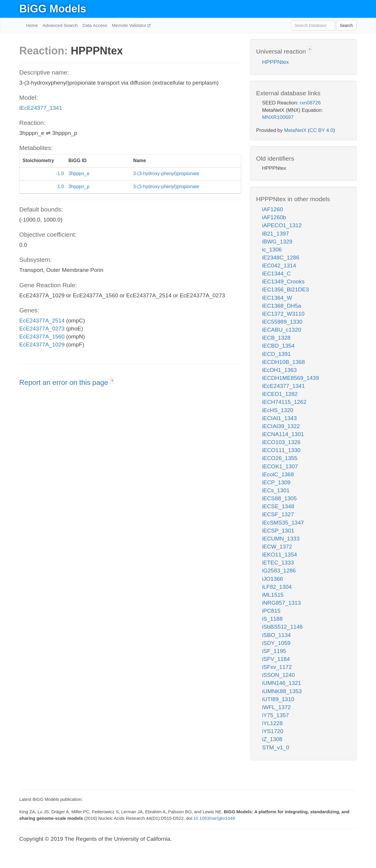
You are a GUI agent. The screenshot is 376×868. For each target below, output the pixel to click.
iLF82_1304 (277, 587)
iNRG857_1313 (281, 603)
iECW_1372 (277, 547)
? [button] (112, 381)
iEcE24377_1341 (41, 108)
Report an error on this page (65, 382)
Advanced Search (60, 25)
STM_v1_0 (276, 747)
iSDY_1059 (276, 643)
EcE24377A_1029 (42, 345)
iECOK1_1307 (280, 466)
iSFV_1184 (276, 659)
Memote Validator (130, 25)
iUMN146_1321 (282, 683)
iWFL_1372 (276, 707)
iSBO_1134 (276, 635)
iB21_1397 (275, 234)
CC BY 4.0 (321, 130)
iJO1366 (273, 579)
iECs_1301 (276, 490)
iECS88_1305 (279, 498)
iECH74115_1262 (284, 402)
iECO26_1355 (280, 458)
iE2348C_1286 (281, 258)
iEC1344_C (276, 274)
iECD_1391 (276, 354)
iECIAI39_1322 (281, 426)
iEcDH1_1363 (279, 370)
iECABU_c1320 (282, 330)
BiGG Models (53, 9)
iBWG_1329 (277, 242)
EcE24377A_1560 (42, 337)
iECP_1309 (276, 482)
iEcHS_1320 (278, 410)
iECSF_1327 (278, 514)
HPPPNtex (275, 62)
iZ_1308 (272, 739)
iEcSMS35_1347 (283, 523)
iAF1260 (273, 209)
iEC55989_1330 (282, 322)
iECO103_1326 (281, 442)
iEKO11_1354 (279, 555)
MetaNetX (295, 130)
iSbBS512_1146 (282, 627)
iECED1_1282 (280, 394)
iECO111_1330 (281, 450)
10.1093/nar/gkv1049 (214, 818)
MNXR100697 (278, 117)
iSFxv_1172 (277, 667)
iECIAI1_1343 (279, 418)
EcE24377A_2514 (42, 321)
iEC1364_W (277, 298)
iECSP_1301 (278, 531)
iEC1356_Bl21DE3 (285, 289)
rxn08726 (310, 103)
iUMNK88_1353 (282, 691)
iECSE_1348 (278, 506)
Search (346, 25)
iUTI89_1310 (278, 699)
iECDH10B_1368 (283, 362)
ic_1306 (272, 250)
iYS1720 (273, 731)
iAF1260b (274, 217)
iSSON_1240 (278, 675)
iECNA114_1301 (283, 434)
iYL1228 (272, 723)
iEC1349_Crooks (283, 281)
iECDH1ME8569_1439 (290, 378)
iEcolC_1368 (278, 474)
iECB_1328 (276, 338)
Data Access (95, 25)
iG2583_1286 (279, 571)
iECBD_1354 (278, 346)
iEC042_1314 (279, 266)
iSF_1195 (274, 651)
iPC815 (271, 611)
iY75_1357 (275, 715)
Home (32, 25)
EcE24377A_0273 (42, 329)
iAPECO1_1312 (282, 225)
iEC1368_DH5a (282, 306)
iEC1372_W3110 (283, 314)
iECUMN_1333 (281, 539)
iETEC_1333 (278, 563)
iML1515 (273, 595)
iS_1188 (272, 619)
